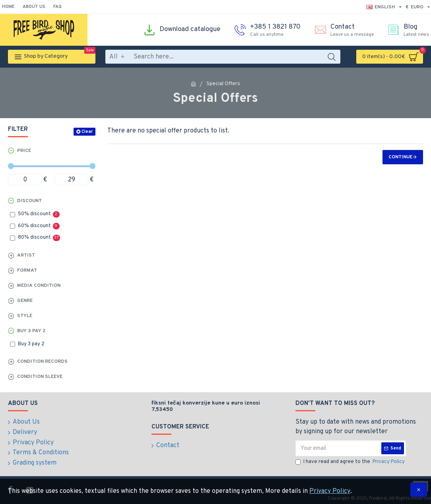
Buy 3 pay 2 (31, 331)
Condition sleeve (40, 377)
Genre (25, 301)
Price (24, 151)
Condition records (42, 362)
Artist (26, 255)
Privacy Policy (330, 491)
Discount (29, 201)
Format (27, 270)
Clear (87, 132)
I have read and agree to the (351, 462)
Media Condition (39, 286)
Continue (400, 157)
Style (25, 316)
